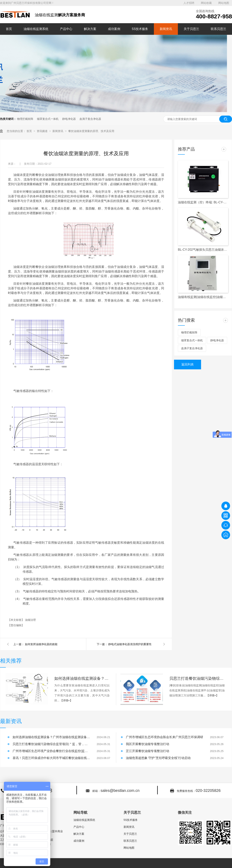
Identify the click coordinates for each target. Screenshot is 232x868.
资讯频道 (43, 131)
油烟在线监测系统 (36, 29)
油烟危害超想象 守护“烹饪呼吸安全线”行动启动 (158, 758)
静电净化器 (69, 119)
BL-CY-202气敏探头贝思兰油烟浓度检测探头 (203, 250)
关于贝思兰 (191, 29)
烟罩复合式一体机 (48, 119)
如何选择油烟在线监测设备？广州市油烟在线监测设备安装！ (82, 678)
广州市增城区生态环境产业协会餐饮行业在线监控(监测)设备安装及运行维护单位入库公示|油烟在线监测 (51, 751)
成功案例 (114, 29)
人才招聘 (189, 3)
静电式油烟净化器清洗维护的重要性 (130, 644)
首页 (9, 29)
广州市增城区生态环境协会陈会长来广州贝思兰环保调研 (165, 737)
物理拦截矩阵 (25, 119)
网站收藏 (206, 3)
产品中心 (66, 29)
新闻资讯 (166, 29)
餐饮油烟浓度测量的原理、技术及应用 (91, 131)
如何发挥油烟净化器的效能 (41, 644)
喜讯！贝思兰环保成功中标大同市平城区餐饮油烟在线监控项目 (51, 758)
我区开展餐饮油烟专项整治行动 (148, 744)
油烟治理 (30, 620)
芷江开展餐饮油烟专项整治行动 (148, 751)
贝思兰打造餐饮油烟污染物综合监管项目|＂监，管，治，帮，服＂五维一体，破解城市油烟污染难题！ (197, 678)
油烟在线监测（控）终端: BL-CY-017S (203, 202)
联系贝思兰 (218, 29)
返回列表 (188, 364)
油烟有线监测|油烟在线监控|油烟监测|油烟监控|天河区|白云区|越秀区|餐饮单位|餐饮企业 (203, 297)
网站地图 (224, 3)
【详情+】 (66, 700)
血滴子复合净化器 (90, 119)
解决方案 (90, 29)
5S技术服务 (140, 29)
